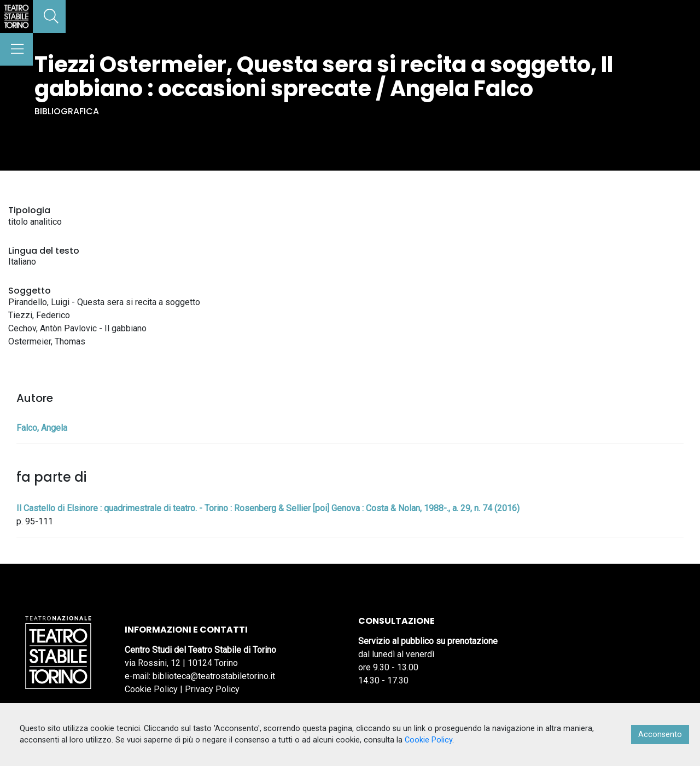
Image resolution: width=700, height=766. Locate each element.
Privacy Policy (212, 689)
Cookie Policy (151, 689)
